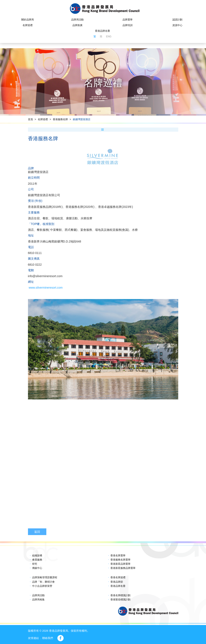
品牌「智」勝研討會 (43, 582)
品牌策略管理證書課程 (45, 577)
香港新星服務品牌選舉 (123, 568)
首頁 (30, 119)
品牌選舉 (128, 20)
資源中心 (177, 25)
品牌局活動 (77, 20)
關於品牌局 (28, 20)
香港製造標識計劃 (120, 600)
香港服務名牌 (60, 119)
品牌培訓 (128, 25)
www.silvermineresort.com (46, 288)
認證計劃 (177, 20)
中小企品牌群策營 (42, 586)
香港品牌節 (117, 582)
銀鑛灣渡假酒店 (82, 119)
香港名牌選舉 (118, 556)
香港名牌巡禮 (118, 577)
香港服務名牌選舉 (120, 560)
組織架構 (37, 556)
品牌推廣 (77, 25)
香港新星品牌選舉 (120, 564)
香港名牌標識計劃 (120, 595)
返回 (37, 532)
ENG (109, 37)
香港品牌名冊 (102, 31)
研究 (35, 564)
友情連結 (33, 638)
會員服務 (37, 560)
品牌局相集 (38, 600)
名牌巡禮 (28, 25)
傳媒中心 (37, 568)
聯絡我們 (48, 638)
